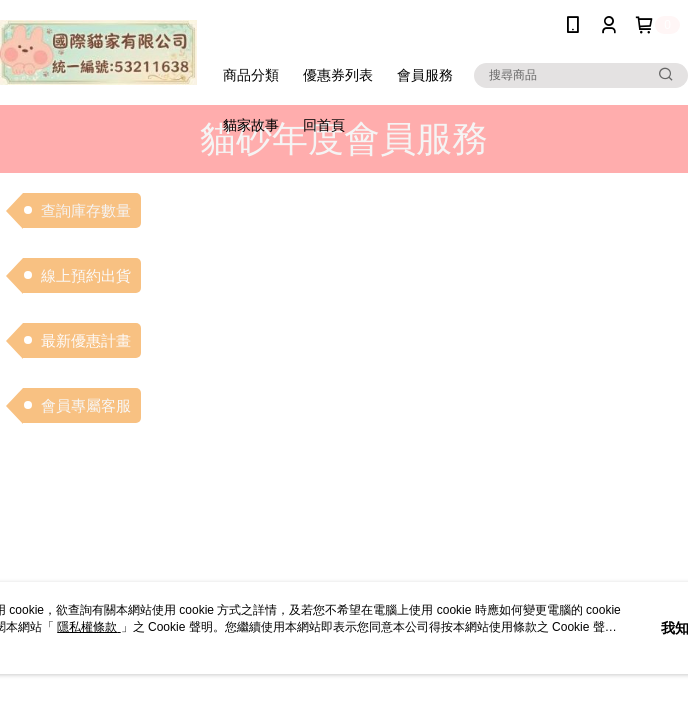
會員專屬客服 (86, 405)
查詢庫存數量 (86, 210)
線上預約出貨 (86, 275)
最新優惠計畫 (86, 340)
